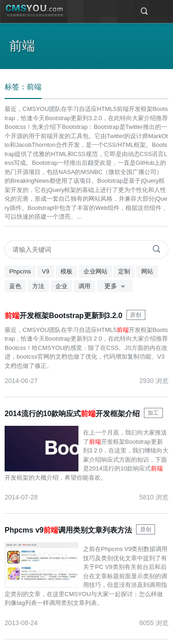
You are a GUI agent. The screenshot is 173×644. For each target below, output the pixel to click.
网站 (147, 271)
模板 (66, 271)
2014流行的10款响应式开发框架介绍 (72, 414)
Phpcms (20, 271)
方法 (38, 286)
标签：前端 (23, 87)
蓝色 (15, 286)
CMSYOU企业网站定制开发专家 (35, 11)
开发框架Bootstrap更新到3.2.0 (63, 316)
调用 (84, 286)
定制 (124, 271)
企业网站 (95, 271)
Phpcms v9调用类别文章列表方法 (68, 530)
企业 (61, 286)
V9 (46, 271)
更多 (116, 287)
